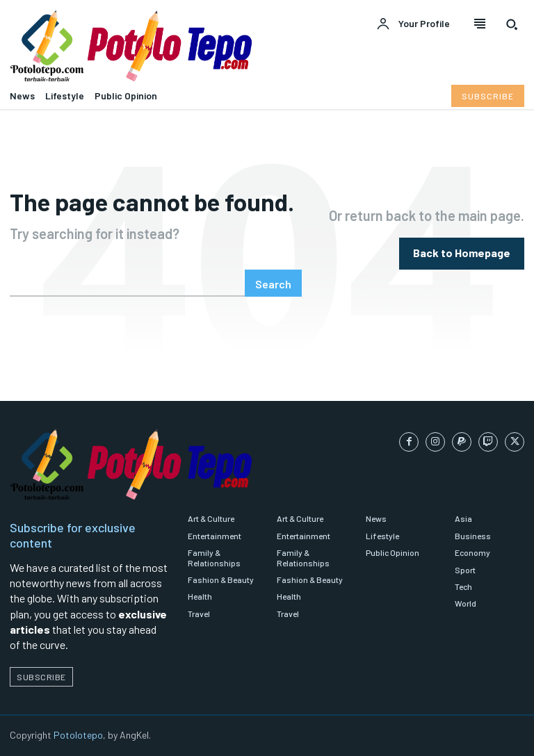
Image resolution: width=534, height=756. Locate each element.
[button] (512, 24)
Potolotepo (78, 735)
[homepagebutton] (462, 253)
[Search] (273, 283)
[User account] (413, 24)
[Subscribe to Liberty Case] (488, 96)
